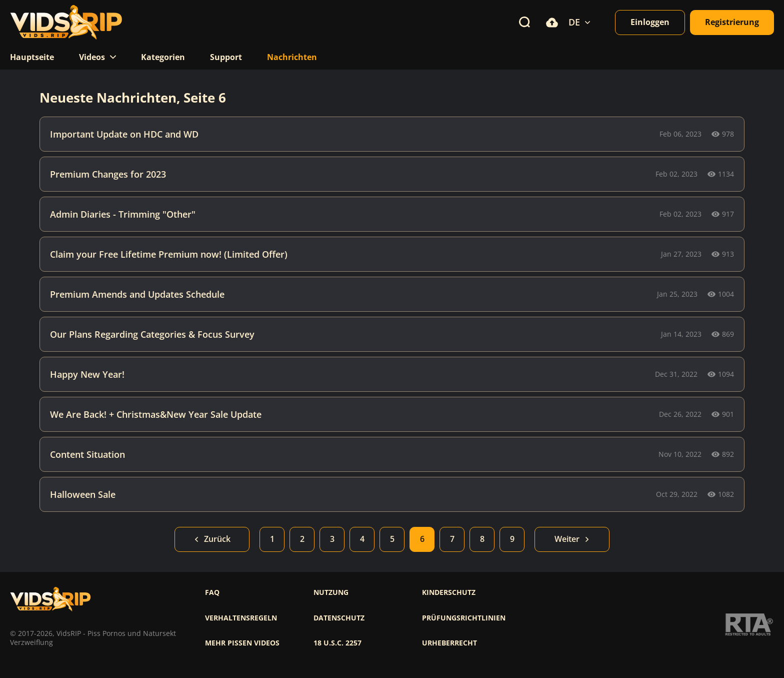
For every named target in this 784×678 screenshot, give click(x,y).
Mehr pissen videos (242, 643)
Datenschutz (339, 618)
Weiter (572, 539)
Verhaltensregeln (241, 618)
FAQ (212, 592)
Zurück (212, 539)
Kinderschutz (449, 592)
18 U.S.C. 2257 (337, 643)
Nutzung (331, 592)
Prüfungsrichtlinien (464, 618)
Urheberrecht (449, 643)
